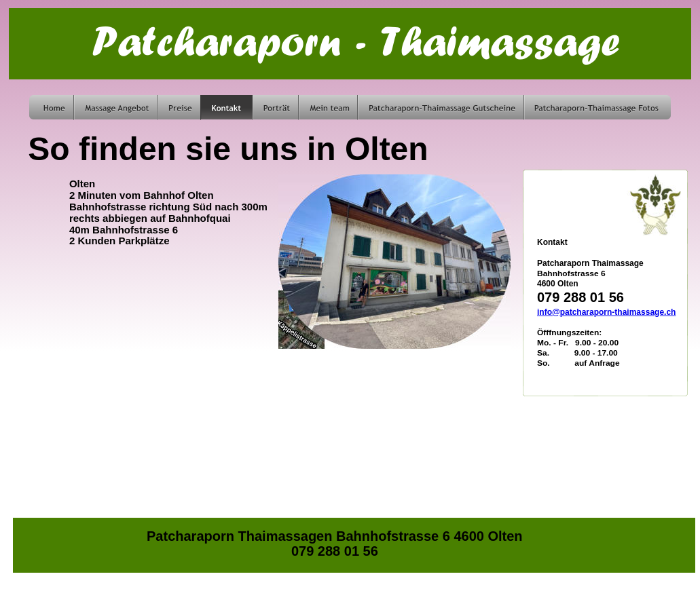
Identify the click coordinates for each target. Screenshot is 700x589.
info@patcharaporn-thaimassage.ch (606, 312)
